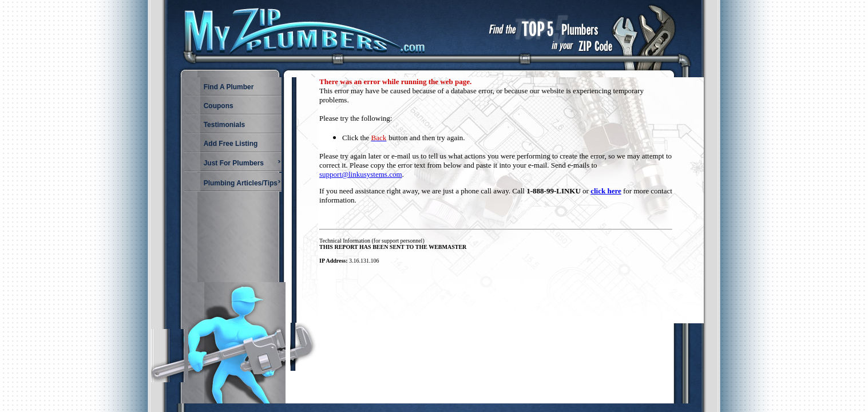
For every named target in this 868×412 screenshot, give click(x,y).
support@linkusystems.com (361, 174)
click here (606, 191)
